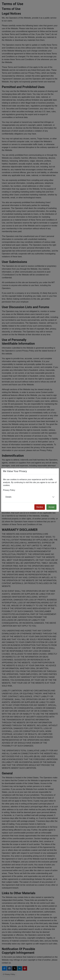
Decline (40, 507)
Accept (51, 507)
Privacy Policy (9, 490)
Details (8, 497)
